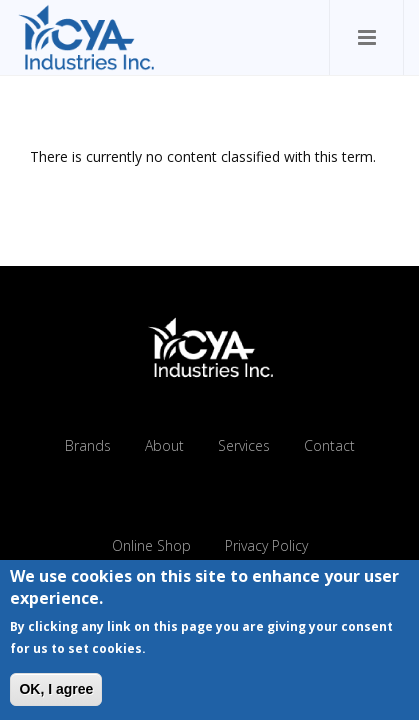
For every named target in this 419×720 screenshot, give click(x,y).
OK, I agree (56, 693)
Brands (88, 445)
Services (244, 445)
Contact (329, 445)
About (164, 445)
